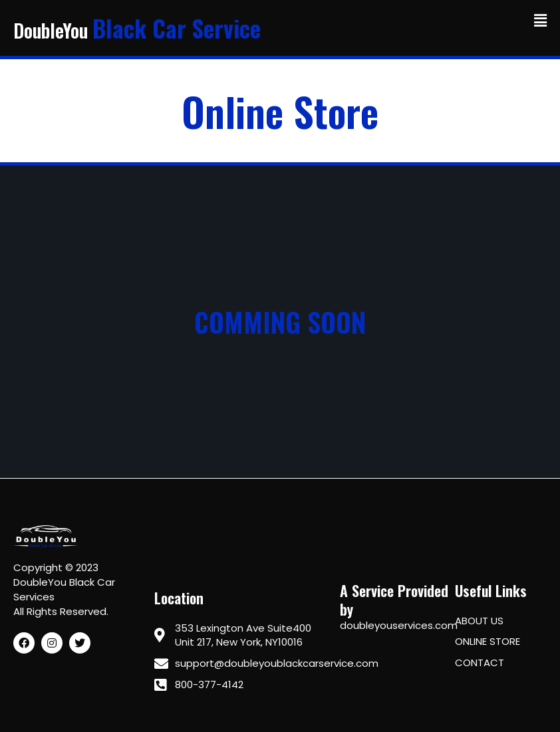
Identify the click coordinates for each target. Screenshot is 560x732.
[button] (540, 21)
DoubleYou (141, 30)
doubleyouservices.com (399, 625)
